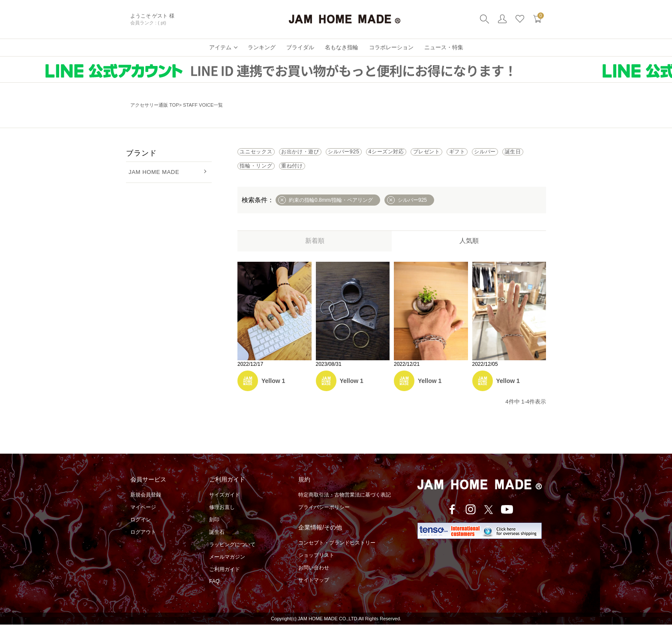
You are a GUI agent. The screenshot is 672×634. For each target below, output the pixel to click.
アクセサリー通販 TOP (154, 105)
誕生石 (217, 541)
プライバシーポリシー (324, 517)
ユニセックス (265, 154)
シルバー (300, 173)
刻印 (214, 529)
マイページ (143, 517)
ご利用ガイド (225, 579)
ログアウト (143, 541)
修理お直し (222, 517)
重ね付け (449, 173)
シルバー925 (391, 154)
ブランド (141, 153)
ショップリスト (316, 565)
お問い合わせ (314, 577)
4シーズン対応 (452, 154)
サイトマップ (314, 589)
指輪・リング (395, 173)
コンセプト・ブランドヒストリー (337, 552)
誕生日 (345, 173)
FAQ (214, 591)
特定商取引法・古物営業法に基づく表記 (345, 504)
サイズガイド (225, 504)
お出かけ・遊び (328, 154)
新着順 (315, 250)
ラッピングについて (232, 554)
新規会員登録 (146, 504)
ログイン (141, 529)
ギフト (256, 173)
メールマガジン (227, 566)
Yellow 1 (273, 390)
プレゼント (511, 154)
